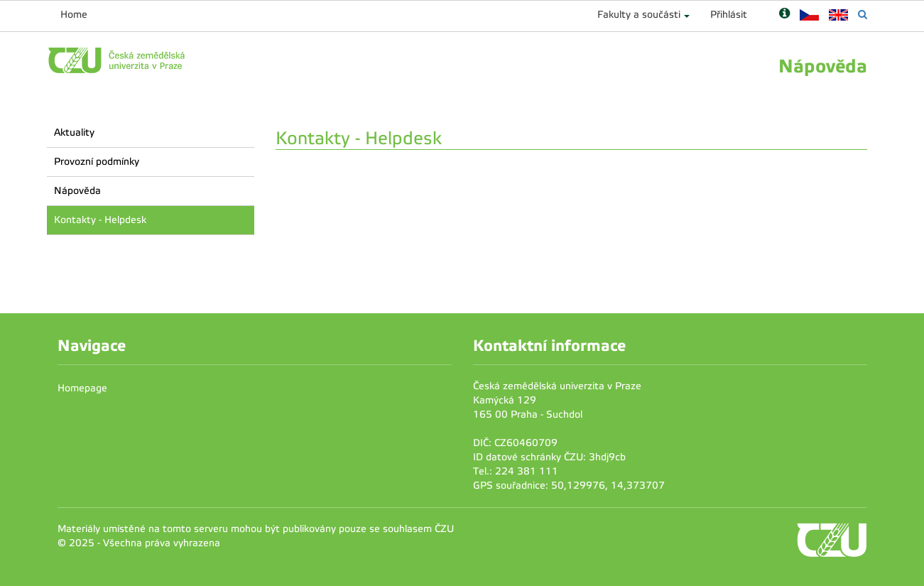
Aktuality (74, 132)
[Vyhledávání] (863, 15)
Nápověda (77, 191)
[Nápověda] (784, 15)
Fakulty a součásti (639, 15)
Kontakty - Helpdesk (100, 220)
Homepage (82, 388)
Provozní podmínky (97, 162)
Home (74, 15)
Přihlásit (729, 15)
